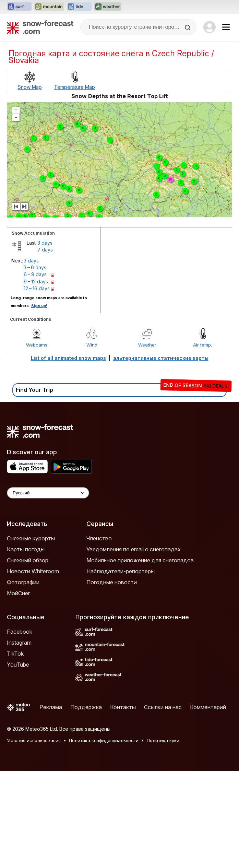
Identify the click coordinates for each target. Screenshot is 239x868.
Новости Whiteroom (33, 571)
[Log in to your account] (210, 27)
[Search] (188, 27)
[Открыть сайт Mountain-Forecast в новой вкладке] (49, 7)
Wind (92, 345)
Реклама (51, 707)
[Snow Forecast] (40, 27)
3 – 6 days (35, 267)
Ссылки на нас (163, 707)
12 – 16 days (37, 288)
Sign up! (39, 306)
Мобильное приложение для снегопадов (140, 560)
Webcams (37, 345)
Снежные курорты (31, 538)
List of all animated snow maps (68, 358)
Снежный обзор (28, 560)
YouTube (18, 665)
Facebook (20, 632)
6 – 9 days (35, 274)
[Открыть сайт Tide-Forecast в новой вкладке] (79, 7)
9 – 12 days (36, 281)
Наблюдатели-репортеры (121, 571)
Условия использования (34, 740)
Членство (99, 538)
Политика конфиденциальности (104, 740)
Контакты (123, 707)
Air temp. (202, 345)
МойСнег (19, 593)
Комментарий (208, 707)
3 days (45, 243)
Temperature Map (75, 87)
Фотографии (23, 582)
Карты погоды (26, 549)
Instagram (19, 643)
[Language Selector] (48, 493)
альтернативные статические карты (161, 358)
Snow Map (30, 87)
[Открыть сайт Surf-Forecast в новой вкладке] (19, 7)
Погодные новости (112, 582)
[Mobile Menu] (226, 27)
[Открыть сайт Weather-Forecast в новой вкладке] (108, 7)
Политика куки (163, 740)
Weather (147, 345)
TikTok (15, 654)
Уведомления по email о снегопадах (134, 549)
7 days (45, 250)
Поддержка (86, 707)
